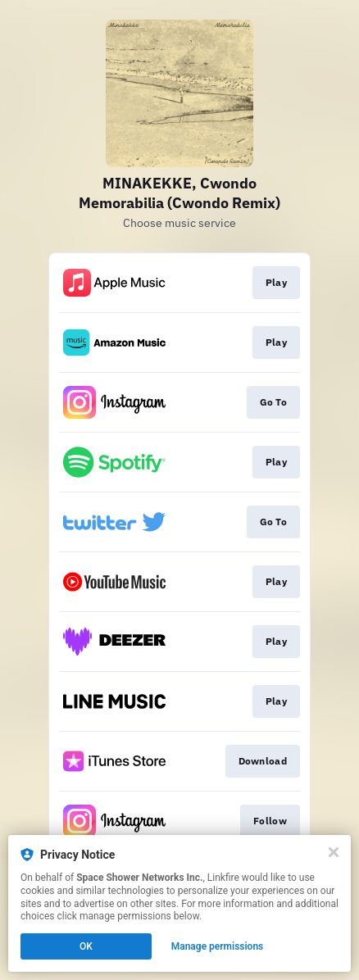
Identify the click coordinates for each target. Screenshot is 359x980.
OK (86, 946)
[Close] (334, 852)
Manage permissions (218, 946)
